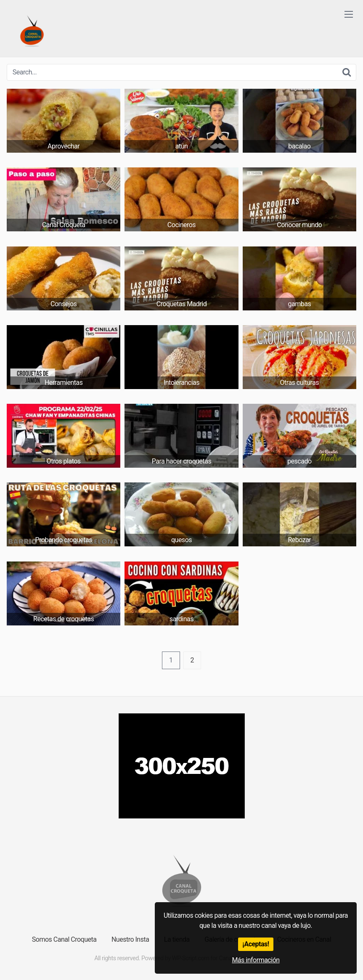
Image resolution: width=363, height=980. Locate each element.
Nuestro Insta (130, 939)
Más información (256, 960)
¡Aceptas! (256, 944)
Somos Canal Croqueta (64, 939)
